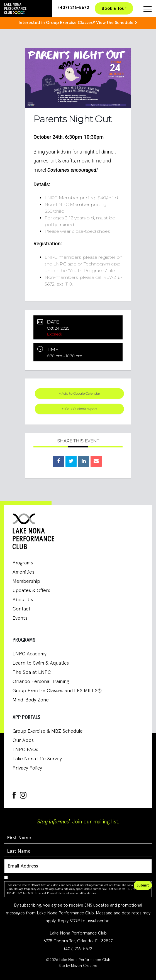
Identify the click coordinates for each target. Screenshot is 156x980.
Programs (23, 563)
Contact (21, 609)
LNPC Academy (30, 654)
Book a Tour (114, 8)
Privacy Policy (27, 768)
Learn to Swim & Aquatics (41, 663)
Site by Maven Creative (78, 966)
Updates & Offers (31, 591)
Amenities (23, 572)
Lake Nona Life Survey (37, 759)
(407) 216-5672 (74, 8)
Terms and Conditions (83, 893)
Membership (26, 581)
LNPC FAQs (25, 750)
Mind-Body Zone (31, 700)
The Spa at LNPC (32, 672)
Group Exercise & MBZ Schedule (48, 731)
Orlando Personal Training (41, 682)
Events (20, 618)
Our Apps (23, 741)
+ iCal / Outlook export (79, 409)
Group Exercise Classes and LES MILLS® (57, 691)
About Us (23, 600)
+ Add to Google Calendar (80, 393)
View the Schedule (115, 23)
